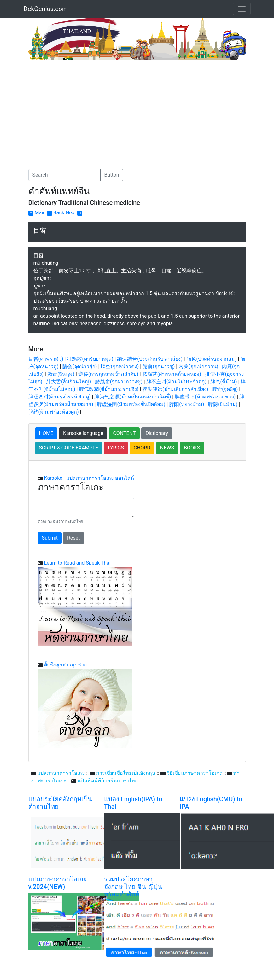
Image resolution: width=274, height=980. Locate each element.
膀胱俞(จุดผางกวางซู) (119, 382)
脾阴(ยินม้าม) (223, 404)
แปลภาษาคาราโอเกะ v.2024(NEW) (58, 883)
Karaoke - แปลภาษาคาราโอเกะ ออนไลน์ (89, 478)
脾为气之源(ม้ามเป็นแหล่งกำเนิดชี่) (133, 397)
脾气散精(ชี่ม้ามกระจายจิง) (109, 389)
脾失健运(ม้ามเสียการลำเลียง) (175, 389)
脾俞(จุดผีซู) (225, 389)
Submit (50, 538)
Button (112, 175)
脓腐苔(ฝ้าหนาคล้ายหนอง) (172, 374)
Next (74, 213)
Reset (73, 538)
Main (37, 213)
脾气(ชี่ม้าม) (224, 382)
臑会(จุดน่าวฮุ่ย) (79, 366)
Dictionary (157, 433)
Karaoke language (83, 433)
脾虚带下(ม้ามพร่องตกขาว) (205, 397)
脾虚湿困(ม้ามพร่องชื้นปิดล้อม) (131, 404)
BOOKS (192, 448)
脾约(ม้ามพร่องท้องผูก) (54, 412)
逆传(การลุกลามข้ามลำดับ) (108, 374)
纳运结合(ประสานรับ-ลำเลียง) (150, 359)
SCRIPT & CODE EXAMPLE (69, 448)
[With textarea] (86, 507)
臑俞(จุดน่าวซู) (159, 366)
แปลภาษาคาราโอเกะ (61, 773)
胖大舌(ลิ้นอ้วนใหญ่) (69, 382)
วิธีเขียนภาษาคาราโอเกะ (195, 773)
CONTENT (124, 433)
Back (56, 213)
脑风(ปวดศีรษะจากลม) (212, 359)
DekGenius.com (46, 9)
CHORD (142, 448)
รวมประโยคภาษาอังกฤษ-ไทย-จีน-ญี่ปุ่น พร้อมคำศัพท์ (133, 887)
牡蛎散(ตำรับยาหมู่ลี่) (90, 359)
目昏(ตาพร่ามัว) (46, 359)
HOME (46, 433)
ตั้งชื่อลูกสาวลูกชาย (65, 665)
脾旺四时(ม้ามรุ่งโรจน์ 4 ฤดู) (60, 397)
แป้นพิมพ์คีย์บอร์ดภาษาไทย (108, 781)
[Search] (64, 175)
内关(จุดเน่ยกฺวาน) (198, 366)
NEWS (167, 448)
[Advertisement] (81, 107)
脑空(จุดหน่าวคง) (120, 366)
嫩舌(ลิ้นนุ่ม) (61, 374)
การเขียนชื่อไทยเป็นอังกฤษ (126, 773)
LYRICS (116, 448)
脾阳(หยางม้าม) (187, 404)
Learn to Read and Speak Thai (77, 563)
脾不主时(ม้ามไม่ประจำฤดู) (176, 382)
